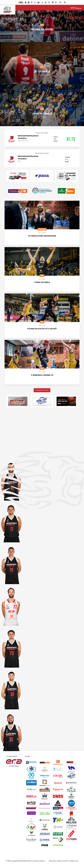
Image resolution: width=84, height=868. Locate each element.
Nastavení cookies (55, 861)
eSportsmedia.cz (39, 861)
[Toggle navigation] (76, 8)
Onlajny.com (74, 861)
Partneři (65, 861)
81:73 (71, 139)
